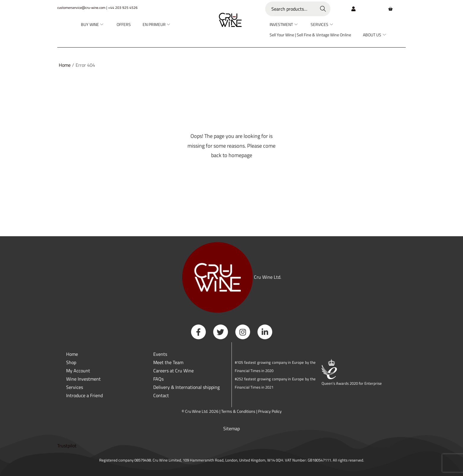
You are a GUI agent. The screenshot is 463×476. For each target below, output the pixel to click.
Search (323, 9)
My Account (78, 371)
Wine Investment (83, 379)
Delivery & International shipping (187, 387)
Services (75, 387)
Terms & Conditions (238, 411)
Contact (161, 395)
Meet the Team (168, 362)
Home (65, 65)
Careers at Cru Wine (173, 371)
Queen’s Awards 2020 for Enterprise (352, 383)
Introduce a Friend (84, 395)
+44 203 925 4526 (123, 8)
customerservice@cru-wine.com (81, 8)
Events (160, 354)
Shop (71, 362)
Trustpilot (67, 446)
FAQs (158, 379)
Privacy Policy (270, 411)
